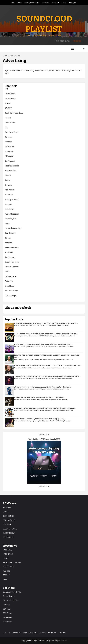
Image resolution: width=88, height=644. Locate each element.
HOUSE (6, 558)
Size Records (10, 257)
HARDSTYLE (8, 554)
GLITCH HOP (8, 537)
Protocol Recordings (13, 228)
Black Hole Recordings (32, 3)
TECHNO (6, 571)
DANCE (6, 512)
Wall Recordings (11, 291)
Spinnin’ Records (12, 267)
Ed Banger (9, 156)
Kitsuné (8, 175)
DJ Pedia (6, 605)
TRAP (5, 579)
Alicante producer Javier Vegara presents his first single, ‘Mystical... (43, 387)
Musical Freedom (12, 214)
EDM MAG (62, 633)
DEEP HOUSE (8, 516)
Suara (7, 272)
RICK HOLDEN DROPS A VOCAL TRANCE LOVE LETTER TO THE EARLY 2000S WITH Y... (48, 366)
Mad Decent (10, 190)
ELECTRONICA (9, 533)
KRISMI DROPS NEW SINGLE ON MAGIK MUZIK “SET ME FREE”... (40, 397)
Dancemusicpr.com (11, 600)
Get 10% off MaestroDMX (44, 439)
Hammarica (7, 617)
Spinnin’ (43, 633)
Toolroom (72, 3)
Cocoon (8, 118)
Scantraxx (9, 252)
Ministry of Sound (12, 199)
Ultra (25, 633)
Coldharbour (10, 123)
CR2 (6, 127)
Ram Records (10, 233)
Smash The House (12, 262)
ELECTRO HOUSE (10, 529)
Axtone (19, 3)
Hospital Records (12, 166)
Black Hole (33, 633)
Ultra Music (9, 286)
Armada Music (10, 99)
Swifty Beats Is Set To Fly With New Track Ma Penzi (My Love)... (40, 419)
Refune (8, 238)
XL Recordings (10, 296)
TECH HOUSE (8, 567)
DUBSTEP (7, 524)
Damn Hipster (8, 596)
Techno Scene (10, 276)
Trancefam (7, 622)
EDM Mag (7, 609)
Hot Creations (10, 171)
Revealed (8, 243)
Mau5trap (9, 195)
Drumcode (9, 151)
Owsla (7, 223)
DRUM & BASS (9, 520)
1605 (13, 3)
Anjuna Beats (10, 94)
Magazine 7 (51, 640)
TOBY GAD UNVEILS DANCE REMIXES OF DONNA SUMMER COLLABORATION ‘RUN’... (47, 376)
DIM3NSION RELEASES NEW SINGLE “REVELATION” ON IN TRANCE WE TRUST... (46, 323)
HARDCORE (7, 550)
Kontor (64, 3)
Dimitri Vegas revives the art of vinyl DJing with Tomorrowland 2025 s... (44, 344)
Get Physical (10, 161)
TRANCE (6, 575)
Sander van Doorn (12, 247)
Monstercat (9, 209)
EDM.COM (7, 633)
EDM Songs (7, 613)
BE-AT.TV (8, 108)
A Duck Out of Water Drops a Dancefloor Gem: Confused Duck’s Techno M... (45, 408)
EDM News (52, 633)
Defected (46, 3)
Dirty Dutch (55, 3)
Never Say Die (10, 219)
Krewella (8, 185)
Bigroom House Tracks (12, 592)
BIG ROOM (7, 508)
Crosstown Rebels (12, 132)
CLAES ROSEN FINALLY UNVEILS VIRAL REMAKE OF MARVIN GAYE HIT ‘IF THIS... (46, 334)
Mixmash (8, 204)
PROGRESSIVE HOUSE (12, 562)
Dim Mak (8, 142)
